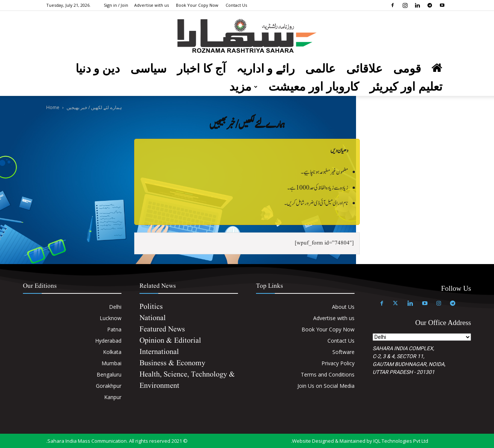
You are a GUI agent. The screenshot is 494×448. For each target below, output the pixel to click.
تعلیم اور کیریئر (406, 87)
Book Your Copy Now (197, 5)
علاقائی (364, 69)
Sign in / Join (116, 5)
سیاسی (149, 69)
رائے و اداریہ (266, 69)
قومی (407, 69)
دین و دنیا (98, 69)
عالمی (320, 69)
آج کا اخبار (202, 69)
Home (53, 107)
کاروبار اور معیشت (314, 87)
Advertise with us (152, 5)
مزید (243, 87)
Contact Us (236, 5)
